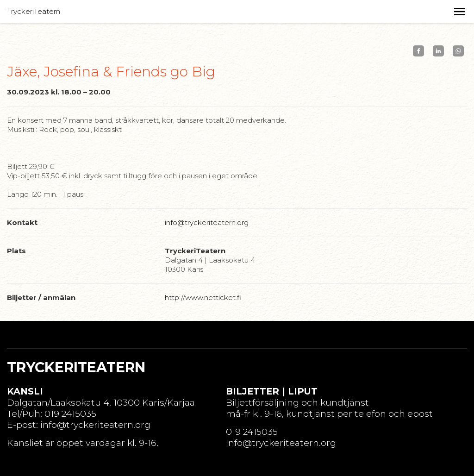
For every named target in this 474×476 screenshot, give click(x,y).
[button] (460, 12)
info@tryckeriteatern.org (207, 222)
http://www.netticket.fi (203, 297)
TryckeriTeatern (34, 11)
